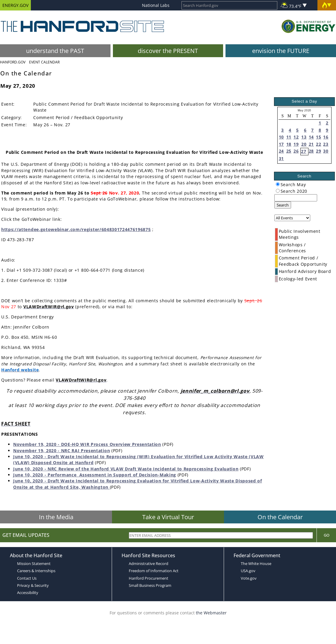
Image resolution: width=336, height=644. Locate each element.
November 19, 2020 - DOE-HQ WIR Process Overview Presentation (87, 444)
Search (283, 205)
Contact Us (27, 578)
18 (289, 144)
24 (281, 151)
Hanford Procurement (149, 578)
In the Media (56, 517)
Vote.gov (249, 578)
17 (281, 144)
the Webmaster (211, 613)
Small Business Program (150, 585)
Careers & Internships (36, 571)
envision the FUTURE (281, 51)
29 (318, 151)
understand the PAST (55, 51)
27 (304, 151)
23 (326, 144)
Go (327, 535)
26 (296, 151)
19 (296, 144)
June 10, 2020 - (30, 475)
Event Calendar (44, 62)
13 (304, 137)
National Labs (156, 5)
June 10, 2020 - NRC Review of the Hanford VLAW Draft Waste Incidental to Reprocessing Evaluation (126, 469)
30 (326, 151)
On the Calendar (280, 517)
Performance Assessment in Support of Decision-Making (112, 475)
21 (311, 144)
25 (289, 151)
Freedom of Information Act (154, 571)
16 (326, 137)
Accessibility (28, 593)
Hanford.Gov (13, 62)
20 (304, 144)
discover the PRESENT (168, 51)
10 (281, 137)
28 (311, 151)
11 (289, 137)
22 (318, 144)
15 (318, 137)
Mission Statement (34, 563)
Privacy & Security (33, 585)
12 (296, 137)
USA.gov (248, 571)
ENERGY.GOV (15, 5)
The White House (256, 563)
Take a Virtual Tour (168, 517)
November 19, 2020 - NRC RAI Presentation (62, 451)
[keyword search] (296, 198)
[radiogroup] (278, 184)
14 (311, 137)
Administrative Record (149, 563)
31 (281, 158)
